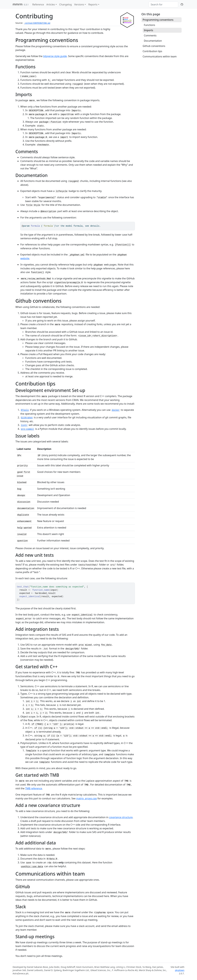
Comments (150, 35)
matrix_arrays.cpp (86, 798)
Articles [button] (51, 4)
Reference (38, 4)
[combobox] (163, 4)
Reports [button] (93, 4)
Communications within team (160, 56)
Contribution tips (152, 51)
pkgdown (180, 970)
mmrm (18, 4)
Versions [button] (79, 4)
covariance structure (121, 817)
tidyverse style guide (55, 56)
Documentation (153, 41)
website (25, 258)
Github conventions (154, 46)
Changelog (65, 4)
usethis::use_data (32, 867)
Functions (150, 25)
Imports (149, 30)
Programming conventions (158, 20)
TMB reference (34, 788)
